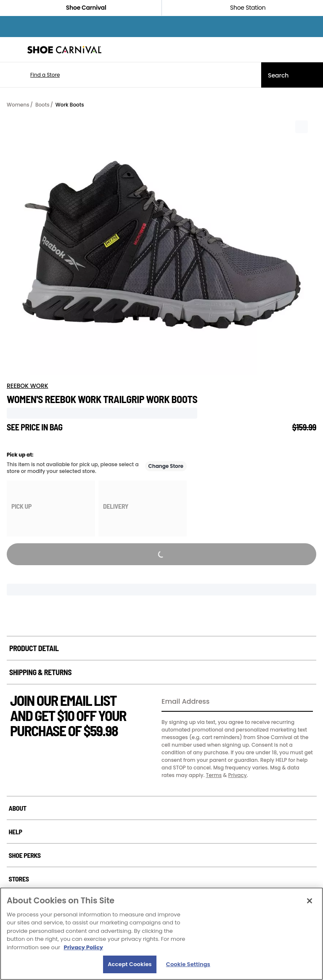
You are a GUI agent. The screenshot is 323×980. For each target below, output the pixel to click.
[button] (33, 75)
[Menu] (13, 50)
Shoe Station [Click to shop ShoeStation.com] (242, 8)
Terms (214, 775)
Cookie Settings (188, 964)
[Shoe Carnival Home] (64, 50)
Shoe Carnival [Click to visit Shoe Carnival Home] (81, 8)
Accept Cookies (130, 964)
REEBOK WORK (28, 386)
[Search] (292, 75)
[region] (161, 934)
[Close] (310, 901)
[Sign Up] (304, 702)
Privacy (237, 775)
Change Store (166, 466)
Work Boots (70, 105)
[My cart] (312, 50)
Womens (18, 105)
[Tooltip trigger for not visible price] (66, 425)
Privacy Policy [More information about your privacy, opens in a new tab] (83, 947)
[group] (51, 509)
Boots (42, 105)
